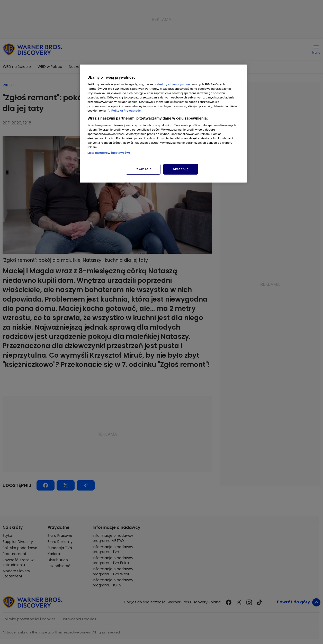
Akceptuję (181, 169)
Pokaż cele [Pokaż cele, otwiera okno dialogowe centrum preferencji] (143, 169)
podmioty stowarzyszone (172, 84)
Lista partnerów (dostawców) (109, 153)
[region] (163, 124)
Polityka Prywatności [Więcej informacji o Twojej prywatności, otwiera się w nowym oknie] (126, 111)
